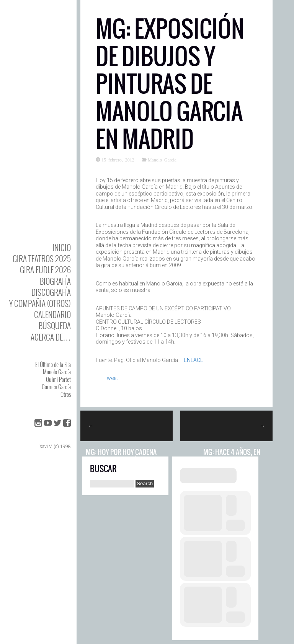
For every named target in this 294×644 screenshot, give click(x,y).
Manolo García (57, 372)
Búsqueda (55, 325)
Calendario (52, 314)
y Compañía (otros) (40, 303)
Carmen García (56, 386)
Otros (66, 394)
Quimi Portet (58, 379)
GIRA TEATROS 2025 (42, 258)
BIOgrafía (55, 281)
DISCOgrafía (51, 292)
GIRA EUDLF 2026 (45, 270)
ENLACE (194, 360)
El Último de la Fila (53, 364)
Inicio (62, 247)
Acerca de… (51, 337)
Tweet (111, 378)
